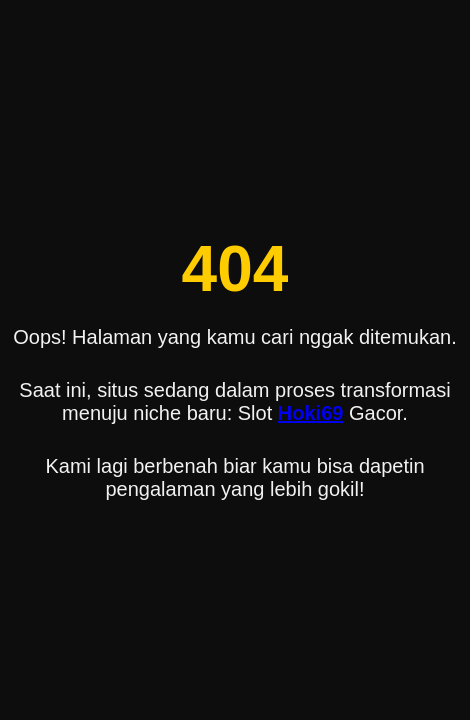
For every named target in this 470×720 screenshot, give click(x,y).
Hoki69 (311, 413)
